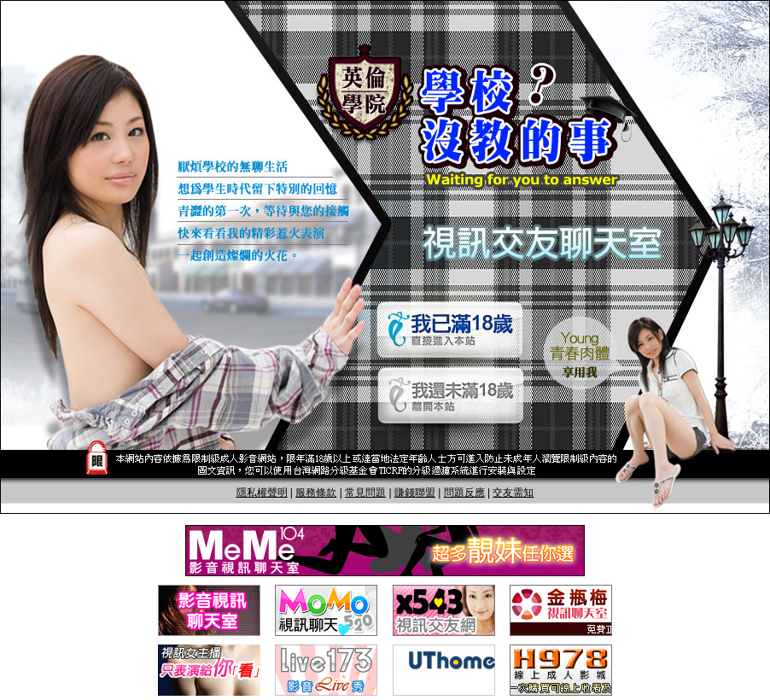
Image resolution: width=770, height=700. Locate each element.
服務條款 (316, 493)
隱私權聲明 (262, 493)
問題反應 (464, 493)
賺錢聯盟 (415, 493)
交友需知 (513, 493)
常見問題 (365, 493)
